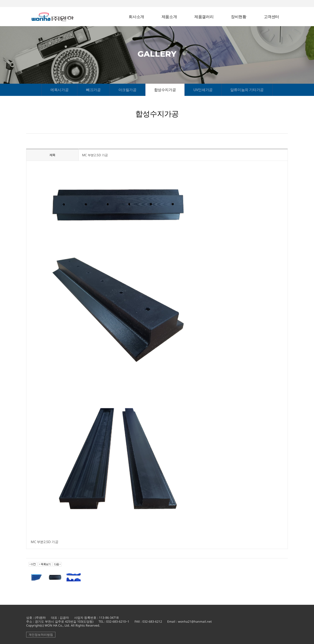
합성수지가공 (165, 90)
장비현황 (239, 17)
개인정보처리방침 (41, 635)
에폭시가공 (59, 90)
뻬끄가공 (93, 90)
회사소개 (136, 17)
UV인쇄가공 (203, 90)
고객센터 (271, 17)
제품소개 (169, 17)
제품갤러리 (204, 17)
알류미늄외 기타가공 (247, 90)
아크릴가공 (127, 90)
